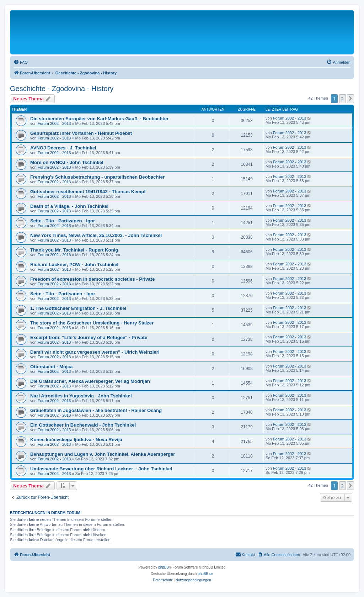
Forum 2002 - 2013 (54, 123)
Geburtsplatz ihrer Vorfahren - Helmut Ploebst (81, 133)
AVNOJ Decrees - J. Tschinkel (63, 148)
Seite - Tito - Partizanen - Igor (63, 221)
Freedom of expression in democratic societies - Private (92, 279)
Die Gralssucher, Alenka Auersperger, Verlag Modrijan (90, 381)
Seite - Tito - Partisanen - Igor (63, 294)
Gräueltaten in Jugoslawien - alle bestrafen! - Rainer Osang (96, 410)
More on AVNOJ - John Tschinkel (67, 162)
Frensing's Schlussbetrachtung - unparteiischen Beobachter (97, 177)
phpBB (164, 567)
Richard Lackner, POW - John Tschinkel (74, 265)
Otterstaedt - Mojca (51, 367)
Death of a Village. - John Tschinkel (69, 206)
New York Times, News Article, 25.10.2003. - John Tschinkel (96, 235)
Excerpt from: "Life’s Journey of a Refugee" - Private (89, 337)
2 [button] (342, 99)
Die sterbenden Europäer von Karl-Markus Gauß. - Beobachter (99, 119)
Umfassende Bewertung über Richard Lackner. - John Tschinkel (101, 469)
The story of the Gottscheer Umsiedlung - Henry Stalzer (92, 323)
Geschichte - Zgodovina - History (62, 89)
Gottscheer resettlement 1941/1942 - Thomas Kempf (88, 192)
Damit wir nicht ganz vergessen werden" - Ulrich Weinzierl (95, 352)
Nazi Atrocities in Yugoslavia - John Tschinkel (81, 396)
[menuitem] (21, 62)
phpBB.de (205, 574)
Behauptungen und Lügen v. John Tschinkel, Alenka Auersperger (103, 454)
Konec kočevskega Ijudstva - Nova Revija (76, 440)
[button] (350, 99)
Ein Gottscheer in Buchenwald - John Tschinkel (83, 425)
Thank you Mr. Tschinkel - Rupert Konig (74, 250)
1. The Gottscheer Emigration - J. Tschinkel (78, 308)
